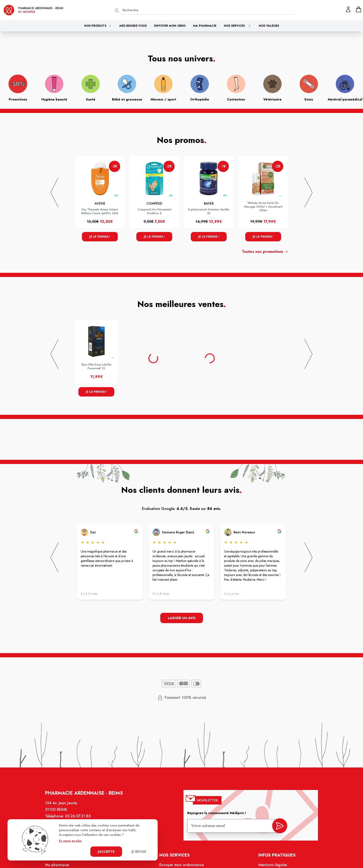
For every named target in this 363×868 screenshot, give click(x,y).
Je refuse (139, 852)
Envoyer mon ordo (170, 26)
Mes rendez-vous (133, 26)
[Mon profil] (348, 9)
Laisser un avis (182, 618)
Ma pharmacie (205, 26)
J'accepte (106, 852)
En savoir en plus (70, 841)
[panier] (359, 9)
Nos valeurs (269, 26)
